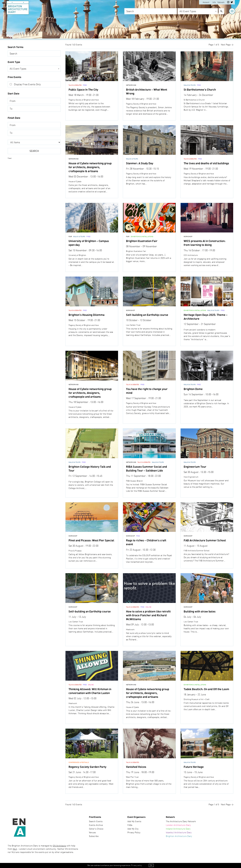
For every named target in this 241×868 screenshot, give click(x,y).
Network (221, 2)
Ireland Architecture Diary (178, 828)
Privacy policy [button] (136, 866)
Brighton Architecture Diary (179, 835)
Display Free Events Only (27, 84)
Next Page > (227, 45)
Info (214, 2)
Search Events (96, 821)
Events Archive (96, 824)
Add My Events (134, 821)
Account (206, 2)
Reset (10, 158)
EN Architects (59, 845)
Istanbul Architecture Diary (179, 832)
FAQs (130, 824)
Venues (92, 832)
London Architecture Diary (178, 824)
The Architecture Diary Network (181, 821)
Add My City (133, 828)
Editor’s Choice (96, 828)
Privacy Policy (134, 832)
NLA (15, 848)
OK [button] (151, 866)
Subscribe (94, 835)
